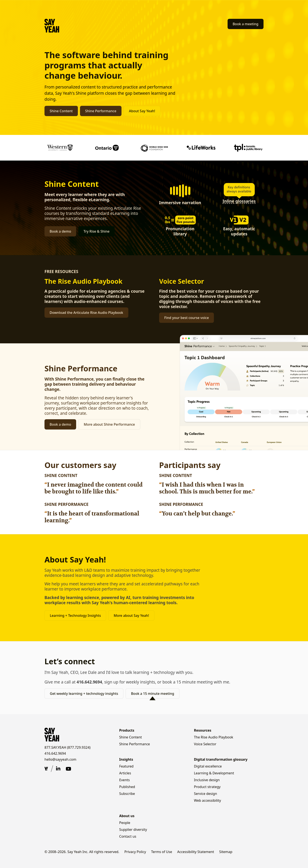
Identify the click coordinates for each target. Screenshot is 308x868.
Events (124, 780)
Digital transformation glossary (221, 759)
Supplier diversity (133, 830)
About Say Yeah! (142, 111)
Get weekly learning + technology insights (84, 694)
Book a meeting (246, 24)
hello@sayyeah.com (60, 759)
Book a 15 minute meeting (153, 694)
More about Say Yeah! (131, 616)
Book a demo (60, 231)
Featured (126, 766)
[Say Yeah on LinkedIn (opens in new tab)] (58, 769)
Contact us (128, 836)
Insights (126, 759)
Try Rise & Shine (96, 231)
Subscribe (127, 794)
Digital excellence (208, 766)
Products (127, 730)
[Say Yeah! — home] (52, 26)
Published (127, 787)
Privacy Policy (135, 852)
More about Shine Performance (109, 424)
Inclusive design (207, 780)
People (125, 823)
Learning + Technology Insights (75, 616)
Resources (203, 730)
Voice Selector (205, 744)
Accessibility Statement (195, 852)
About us (127, 816)
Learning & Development (214, 773)
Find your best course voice (187, 318)
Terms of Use (162, 852)
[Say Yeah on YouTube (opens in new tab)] (68, 769)
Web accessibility (208, 800)
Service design (206, 794)
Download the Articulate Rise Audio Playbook (86, 313)
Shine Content (61, 111)
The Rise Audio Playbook (214, 737)
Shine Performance (101, 111)
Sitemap (226, 852)
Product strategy (207, 787)
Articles (125, 773)
